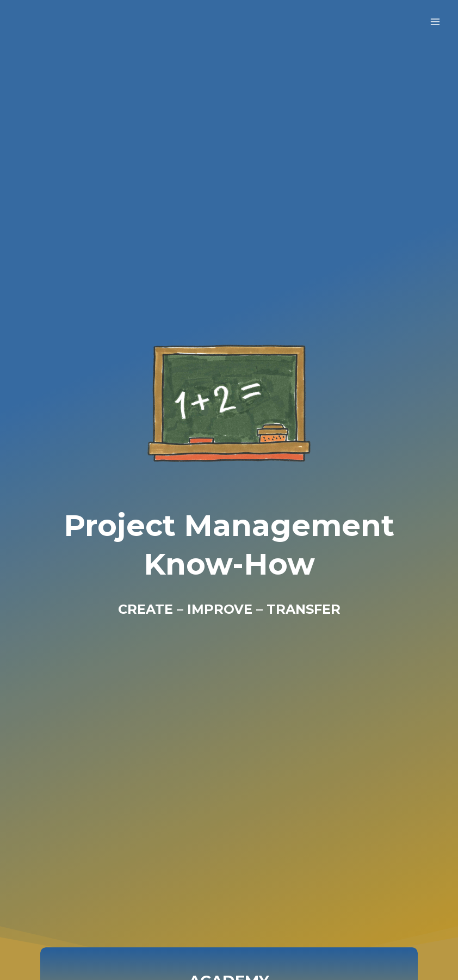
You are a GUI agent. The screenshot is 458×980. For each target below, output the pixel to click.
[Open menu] (435, 21)
